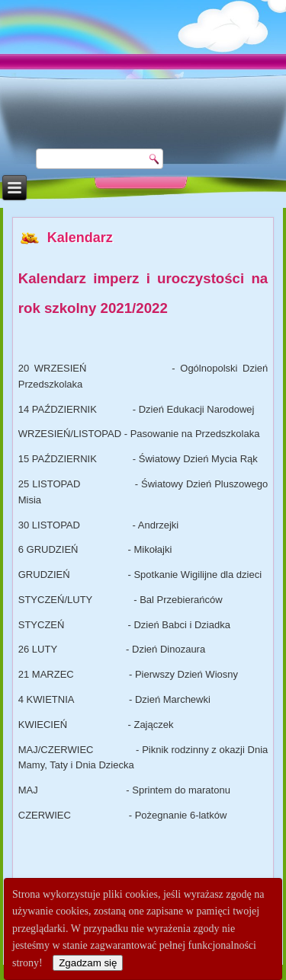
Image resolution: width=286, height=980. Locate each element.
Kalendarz (80, 238)
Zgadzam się (88, 963)
